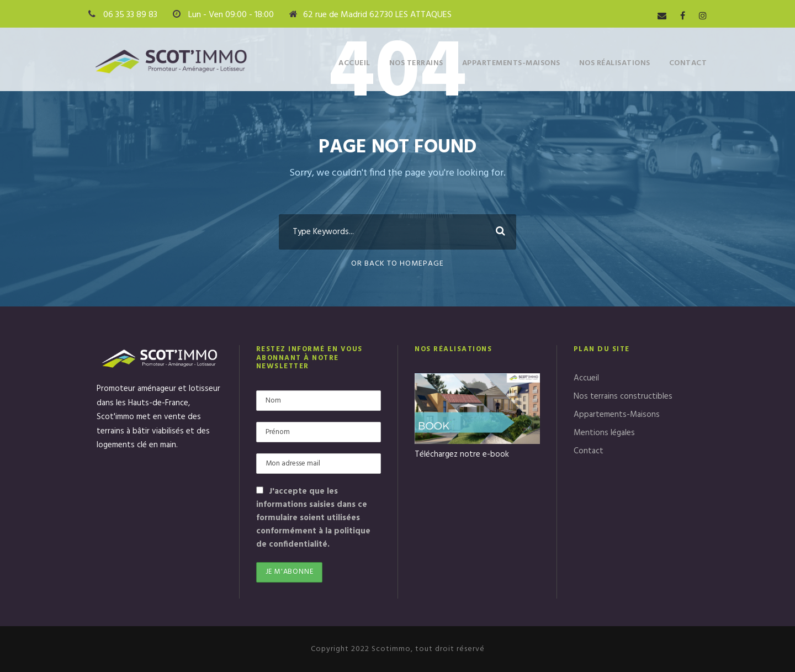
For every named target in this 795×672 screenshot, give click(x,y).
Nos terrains (416, 63)
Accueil (354, 63)
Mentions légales (604, 433)
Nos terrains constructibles (623, 396)
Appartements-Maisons (511, 63)
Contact (688, 63)
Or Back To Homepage (397, 264)
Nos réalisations (615, 63)
